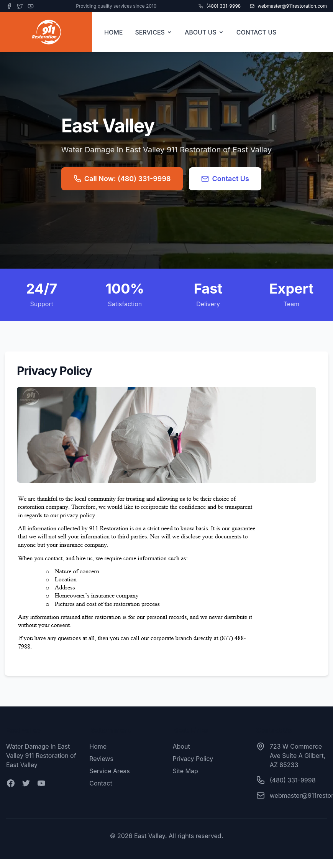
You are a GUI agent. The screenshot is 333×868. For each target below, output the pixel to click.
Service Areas (109, 771)
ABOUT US (204, 32)
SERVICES (154, 32)
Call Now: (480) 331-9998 (122, 179)
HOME (113, 32)
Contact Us (225, 179)
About (181, 746)
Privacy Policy (193, 759)
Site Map (185, 771)
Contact (101, 783)
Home (98, 746)
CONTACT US (257, 32)
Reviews (101, 759)
